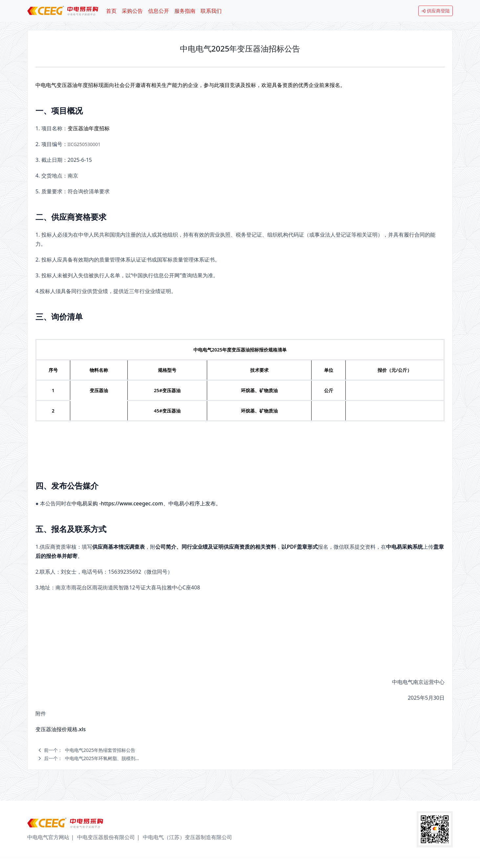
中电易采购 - (86, 503)
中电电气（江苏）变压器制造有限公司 (187, 837)
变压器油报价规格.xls (61, 729)
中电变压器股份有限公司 (106, 837)
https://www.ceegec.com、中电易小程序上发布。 (161, 503)
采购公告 (132, 11)
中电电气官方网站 (48, 837)
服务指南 (185, 11)
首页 (111, 11)
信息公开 (159, 11)
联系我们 (211, 11)
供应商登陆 (436, 11)
